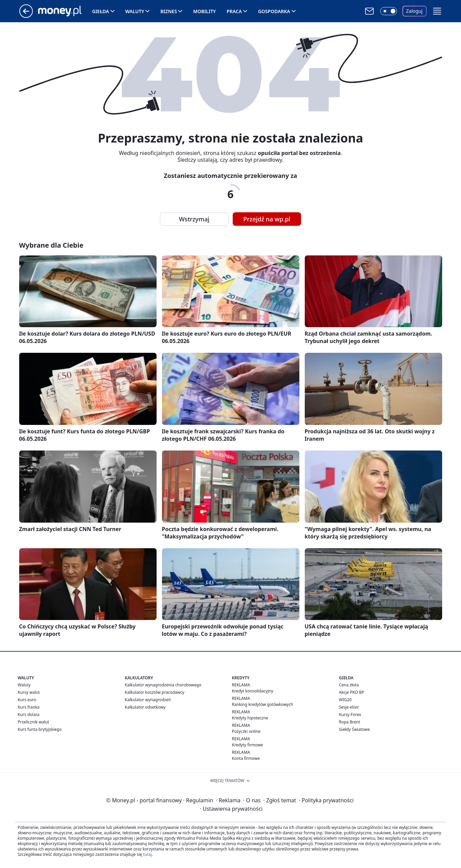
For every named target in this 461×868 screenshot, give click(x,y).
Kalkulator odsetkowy (145, 707)
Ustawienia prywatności (231, 809)
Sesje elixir (349, 707)
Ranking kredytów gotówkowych (263, 704)
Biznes (169, 11)
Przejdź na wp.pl (267, 219)
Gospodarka (274, 11)
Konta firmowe (246, 758)
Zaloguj (414, 11)
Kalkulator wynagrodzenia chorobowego (163, 685)
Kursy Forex (350, 715)
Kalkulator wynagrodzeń (148, 700)
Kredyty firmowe (248, 745)
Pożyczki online (246, 731)
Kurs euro (27, 700)
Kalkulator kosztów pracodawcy (155, 692)
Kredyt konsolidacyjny (253, 691)
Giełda (101, 11)
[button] (437, 11)
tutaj (147, 854)
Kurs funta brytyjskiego (40, 729)
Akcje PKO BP (352, 692)
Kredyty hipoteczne (250, 718)
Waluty (135, 11)
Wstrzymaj (194, 219)
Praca (234, 11)
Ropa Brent (350, 722)
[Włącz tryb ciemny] (389, 11)
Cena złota (349, 685)
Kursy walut (29, 692)
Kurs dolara (29, 715)
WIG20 (345, 700)
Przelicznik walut (34, 722)
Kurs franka (29, 707)
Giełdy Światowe (355, 729)
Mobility (204, 11)
